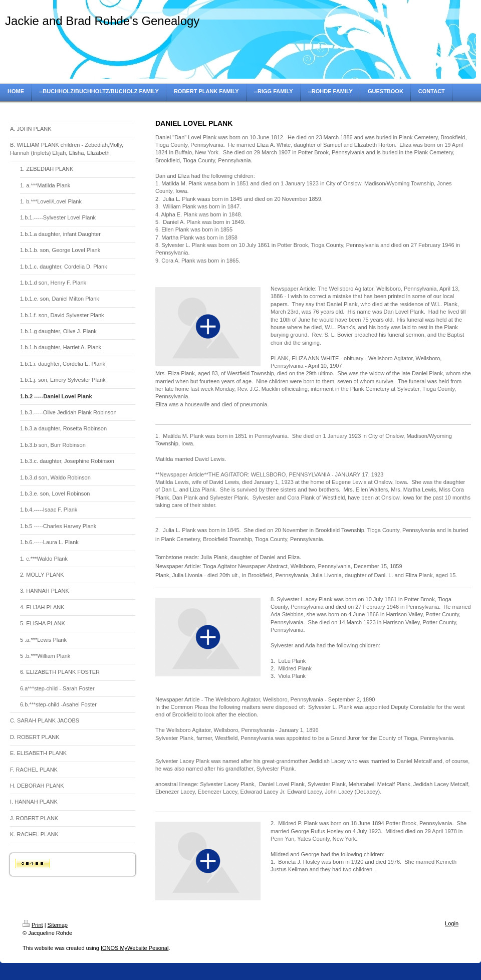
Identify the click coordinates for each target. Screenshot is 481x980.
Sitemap (58, 925)
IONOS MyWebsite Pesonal (135, 948)
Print (33, 925)
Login (452, 923)
